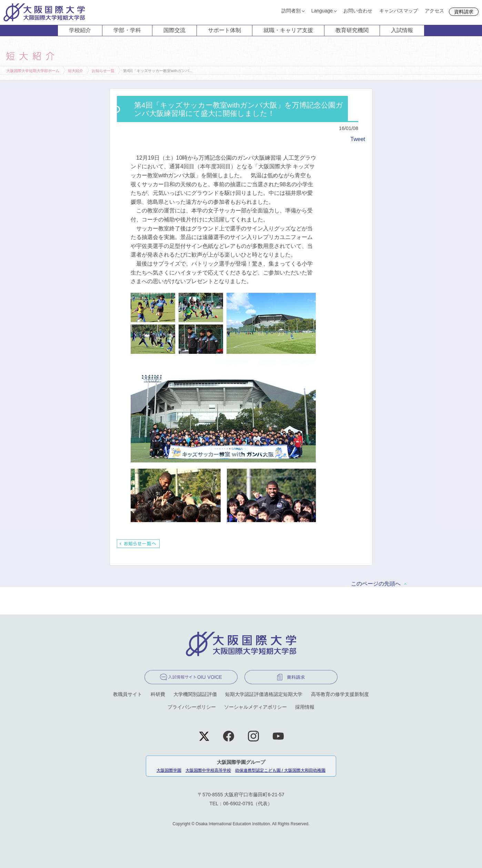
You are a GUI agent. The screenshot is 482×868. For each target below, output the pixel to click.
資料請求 (464, 12)
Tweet (358, 139)
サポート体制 (224, 30)
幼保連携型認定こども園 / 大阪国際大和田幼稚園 (280, 770)
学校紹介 (80, 30)
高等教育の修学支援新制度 (340, 694)
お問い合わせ (358, 11)
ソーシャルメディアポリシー (255, 707)
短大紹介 (76, 71)
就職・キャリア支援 (288, 30)
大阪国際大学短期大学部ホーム (33, 71)
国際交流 (174, 30)
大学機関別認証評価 (195, 694)
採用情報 (305, 707)
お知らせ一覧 (103, 71)
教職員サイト (128, 694)
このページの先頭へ (376, 584)
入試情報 (402, 30)
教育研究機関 (352, 30)
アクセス (434, 11)
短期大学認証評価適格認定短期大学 (264, 694)
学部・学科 (127, 30)
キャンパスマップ (399, 11)
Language (322, 11)
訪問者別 (291, 11)
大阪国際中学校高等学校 (208, 770)
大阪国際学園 (169, 770)
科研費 (158, 694)
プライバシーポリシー (192, 707)
